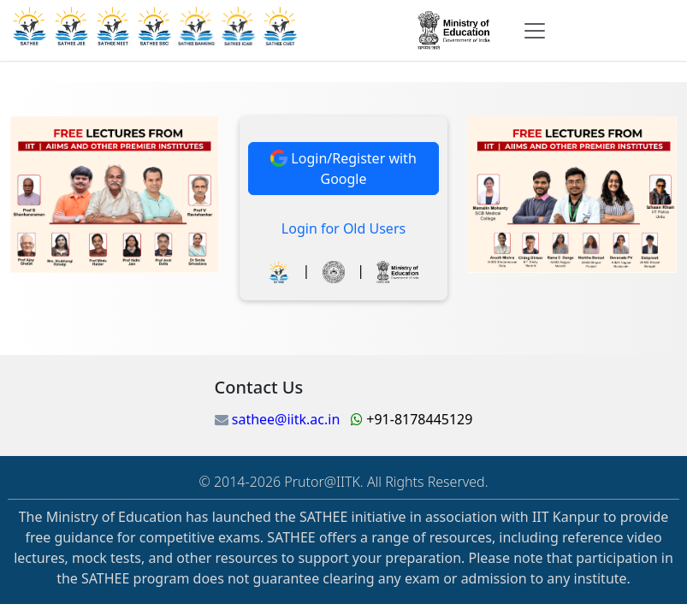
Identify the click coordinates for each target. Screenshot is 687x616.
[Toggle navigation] (535, 31)
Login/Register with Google (343, 169)
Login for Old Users (343, 228)
